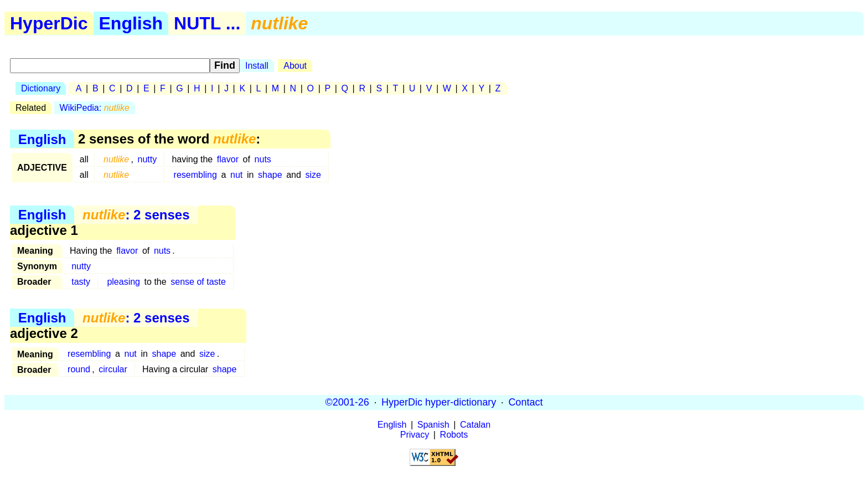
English (131, 23)
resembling (195, 175)
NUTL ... (207, 23)
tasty (81, 282)
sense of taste (198, 282)
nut (236, 175)
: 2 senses (136, 215)
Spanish (433, 425)
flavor (228, 159)
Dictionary (41, 88)
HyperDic (49, 23)
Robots (454, 435)
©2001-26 (347, 402)
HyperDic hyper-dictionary (439, 402)
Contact (525, 402)
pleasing (123, 282)
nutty (148, 159)
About (295, 66)
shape (270, 175)
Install (257, 66)
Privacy (415, 435)
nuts (263, 159)
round (79, 369)
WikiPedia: (95, 108)
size (313, 175)
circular (113, 369)
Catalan (475, 425)
